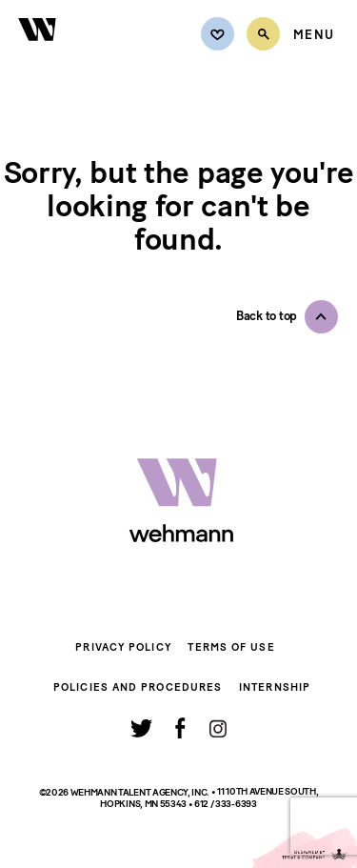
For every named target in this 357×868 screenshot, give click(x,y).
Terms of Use (231, 647)
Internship (275, 687)
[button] (287, 317)
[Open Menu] (314, 35)
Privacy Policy (123, 647)
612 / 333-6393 (226, 804)
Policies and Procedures (138, 687)
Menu (314, 35)
